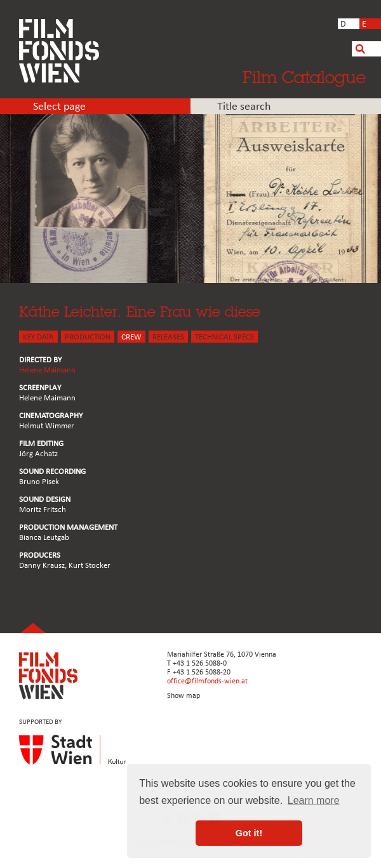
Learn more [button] (314, 800)
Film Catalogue (304, 77)
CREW (131, 337)
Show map (184, 696)
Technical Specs (224, 337)
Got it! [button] (249, 833)
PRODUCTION (88, 337)
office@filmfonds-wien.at (207, 681)
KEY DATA (38, 337)
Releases (168, 337)
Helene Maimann (47, 370)
